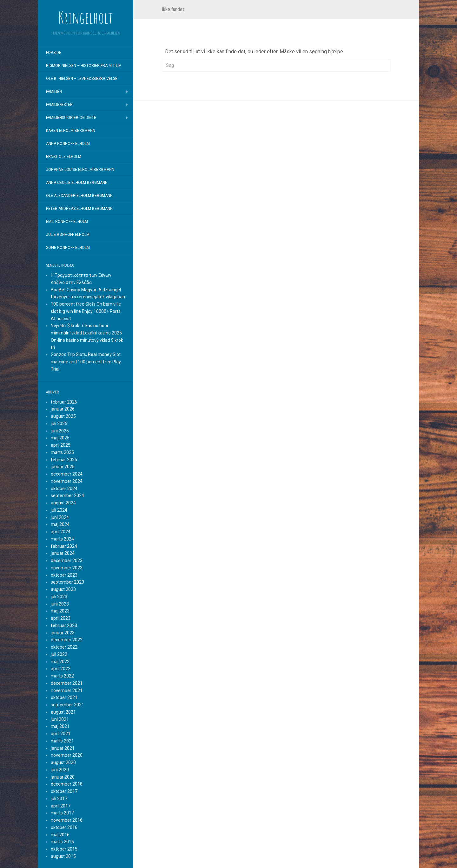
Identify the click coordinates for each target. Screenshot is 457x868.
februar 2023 (64, 625)
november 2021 (67, 690)
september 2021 (67, 705)
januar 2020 (63, 777)
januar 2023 (63, 633)
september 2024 (67, 496)
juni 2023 (60, 604)
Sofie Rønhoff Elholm (68, 248)
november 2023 (67, 568)
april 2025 (61, 445)
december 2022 (67, 640)
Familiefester (59, 105)
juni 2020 (60, 770)
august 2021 (63, 712)
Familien (54, 92)
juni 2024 (60, 517)
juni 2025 (60, 431)
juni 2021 (60, 719)
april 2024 (61, 532)
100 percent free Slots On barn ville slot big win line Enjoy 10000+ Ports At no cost (86, 311)
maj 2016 (60, 835)
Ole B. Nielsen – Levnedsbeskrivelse (82, 79)
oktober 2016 (64, 827)
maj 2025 (60, 438)
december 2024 (67, 474)
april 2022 (61, 669)
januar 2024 (63, 553)
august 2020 (63, 762)
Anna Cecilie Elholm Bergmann (77, 183)
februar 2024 (64, 546)
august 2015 (63, 856)
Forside (54, 53)
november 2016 (67, 820)
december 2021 (67, 683)
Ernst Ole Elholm (64, 157)
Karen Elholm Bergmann (71, 131)
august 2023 (63, 589)
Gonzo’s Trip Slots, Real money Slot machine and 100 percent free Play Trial (86, 362)
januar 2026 (63, 409)
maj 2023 (60, 611)
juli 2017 (59, 799)
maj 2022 (60, 662)
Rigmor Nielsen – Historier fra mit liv (84, 66)
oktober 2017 (64, 791)
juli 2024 (59, 510)
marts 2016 (62, 842)
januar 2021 (63, 748)
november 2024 (67, 481)
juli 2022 (59, 654)
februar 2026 (64, 402)
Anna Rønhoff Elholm (68, 144)
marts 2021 (62, 741)
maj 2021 (60, 726)
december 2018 (67, 784)
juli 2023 (59, 597)
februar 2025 (64, 460)
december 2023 (67, 560)
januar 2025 (63, 467)
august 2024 (63, 503)
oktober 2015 (64, 849)
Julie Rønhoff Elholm (68, 235)
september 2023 (67, 582)
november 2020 (67, 755)
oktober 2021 (64, 697)
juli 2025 (59, 424)
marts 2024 (62, 539)
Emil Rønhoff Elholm (67, 222)
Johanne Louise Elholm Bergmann (80, 170)
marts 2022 (62, 676)
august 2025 (63, 416)
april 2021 (61, 734)
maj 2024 (60, 524)
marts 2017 (62, 813)
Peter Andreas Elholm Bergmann (79, 209)
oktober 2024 (64, 489)
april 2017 (61, 806)
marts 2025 (62, 452)
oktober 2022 (64, 647)
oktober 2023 (64, 575)
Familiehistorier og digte (71, 118)
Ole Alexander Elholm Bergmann (79, 196)
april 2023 (61, 618)
